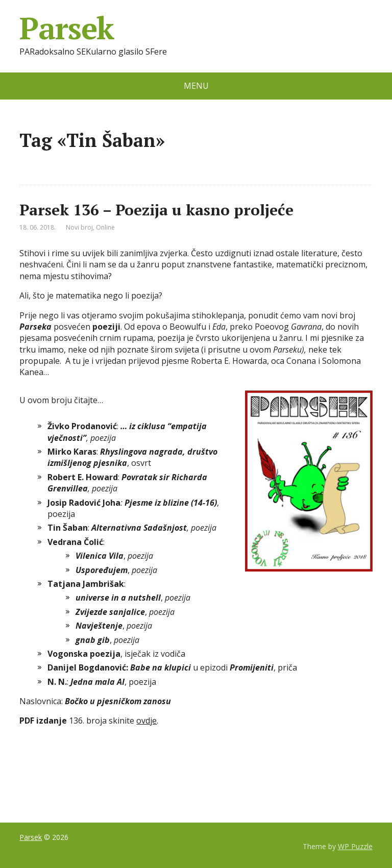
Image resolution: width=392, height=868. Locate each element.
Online (105, 227)
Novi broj (79, 227)
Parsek (67, 28)
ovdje (146, 721)
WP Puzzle (355, 846)
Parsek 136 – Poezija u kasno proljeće (156, 210)
